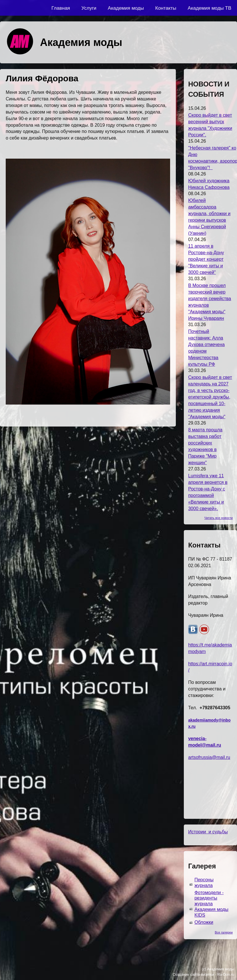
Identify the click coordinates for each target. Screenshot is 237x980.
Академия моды (126, 8)
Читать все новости (219, 518)
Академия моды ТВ (210, 8)
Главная (61, 8)
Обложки (204, 922)
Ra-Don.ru (226, 974)
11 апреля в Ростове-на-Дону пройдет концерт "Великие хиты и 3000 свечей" (206, 259)
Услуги (89, 8)
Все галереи (224, 932)
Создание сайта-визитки (193, 974)
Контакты (166, 8)
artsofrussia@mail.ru (209, 757)
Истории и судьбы (208, 832)
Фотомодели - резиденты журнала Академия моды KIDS (211, 904)
